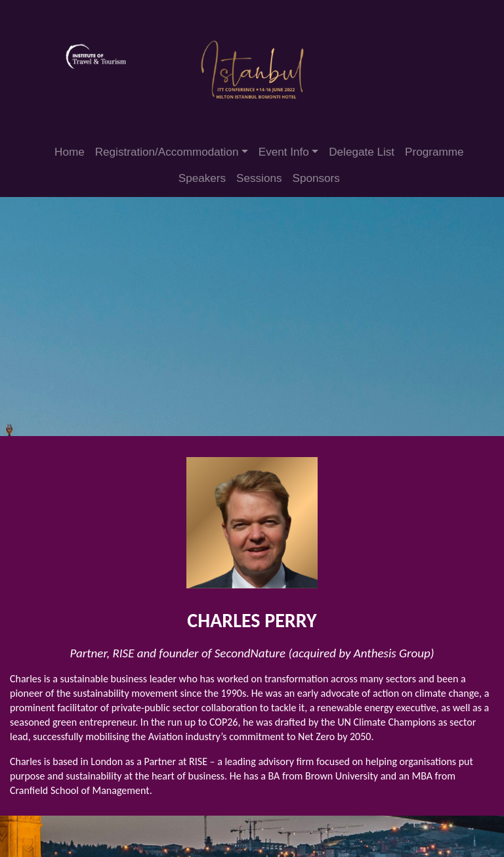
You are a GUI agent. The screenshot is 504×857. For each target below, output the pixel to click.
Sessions (259, 178)
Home (70, 152)
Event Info (284, 152)
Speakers (202, 178)
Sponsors (316, 178)
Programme (434, 152)
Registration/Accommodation (167, 152)
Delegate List (362, 152)
